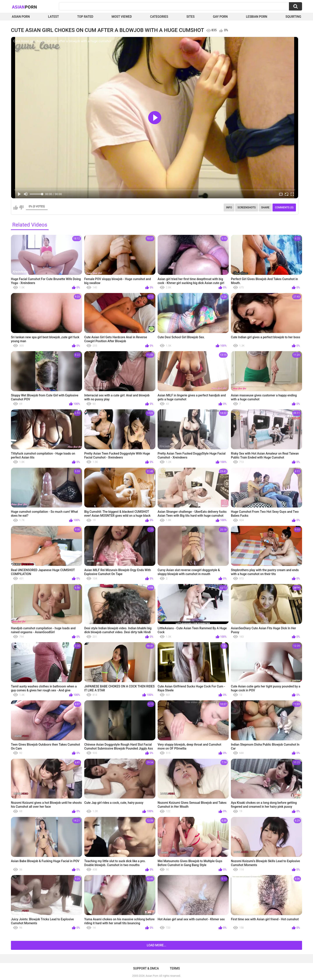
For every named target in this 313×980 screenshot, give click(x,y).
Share (265, 208)
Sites (191, 17)
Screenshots (247, 208)
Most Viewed (122, 17)
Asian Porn (21, 17)
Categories (159, 17)
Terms (175, 968)
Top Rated (85, 17)
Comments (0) (284, 208)
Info (229, 208)
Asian (25, 7)
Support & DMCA (146, 968)
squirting (293, 17)
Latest (54, 17)
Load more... (157, 945)
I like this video (16, 208)
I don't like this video (21, 208)
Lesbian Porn (257, 17)
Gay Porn (220, 17)
